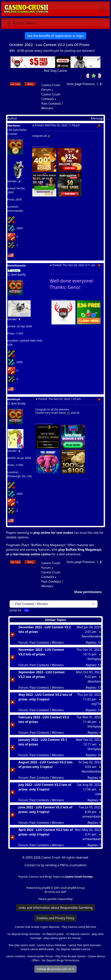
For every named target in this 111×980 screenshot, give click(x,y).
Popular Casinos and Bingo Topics (39, 877)
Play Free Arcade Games (71, 956)
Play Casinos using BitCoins (79, 927)
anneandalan (92, 816)
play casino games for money (62, 938)
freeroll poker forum (40, 956)
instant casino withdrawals (38, 949)
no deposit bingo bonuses (24, 934)
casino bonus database (52, 945)
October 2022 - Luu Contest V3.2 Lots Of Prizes (49, 45)
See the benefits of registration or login (55, 36)
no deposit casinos (78, 934)
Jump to (15, 610)
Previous (89, 84)
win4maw (14, 399)
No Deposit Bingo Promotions (61, 960)
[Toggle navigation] (102, 9)
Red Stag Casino (56, 71)
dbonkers (94, 681)
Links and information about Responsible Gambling (55, 908)
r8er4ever (14, 126)
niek (98, 794)
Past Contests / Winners (47, 642)
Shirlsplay (94, 659)
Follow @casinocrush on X (55, 969)
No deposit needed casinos (73, 949)
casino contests (15, 956)
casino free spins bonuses (85, 945)
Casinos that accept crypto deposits (37, 927)
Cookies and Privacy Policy (56, 918)
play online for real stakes (53, 533)
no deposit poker (53, 934)
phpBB (46, 888)
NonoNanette (91, 636)
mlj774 (96, 704)
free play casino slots (22, 945)
